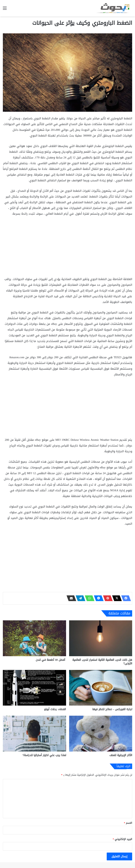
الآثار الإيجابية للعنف (121, 755)
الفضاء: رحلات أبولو (55, 709)
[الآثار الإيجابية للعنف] (101, 734)
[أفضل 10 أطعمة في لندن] (34, 638)
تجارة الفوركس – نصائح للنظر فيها (112, 709)
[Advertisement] (67, 248)
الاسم (128, 823)
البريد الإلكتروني (123, 839)
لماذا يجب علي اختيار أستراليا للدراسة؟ (44, 755)
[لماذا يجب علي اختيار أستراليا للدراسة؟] (34, 734)
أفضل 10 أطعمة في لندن (51, 660)
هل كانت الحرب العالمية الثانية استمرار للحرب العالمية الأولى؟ (102, 662)
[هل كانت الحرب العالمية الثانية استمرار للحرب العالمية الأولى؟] (101, 638)
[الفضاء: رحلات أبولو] (34, 688)
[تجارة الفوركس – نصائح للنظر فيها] (101, 688)
